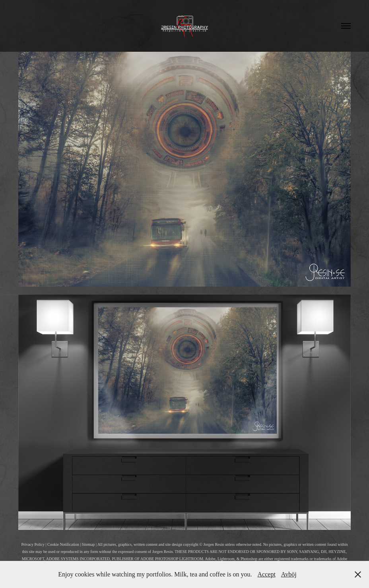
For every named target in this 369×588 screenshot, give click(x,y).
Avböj (289, 574)
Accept (267, 574)
